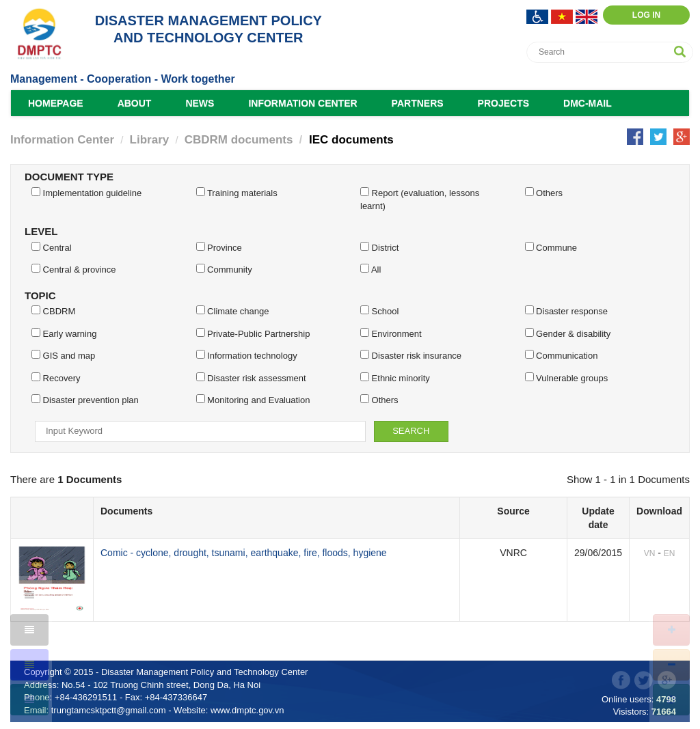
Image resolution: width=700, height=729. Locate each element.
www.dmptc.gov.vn (247, 710)
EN (670, 553)
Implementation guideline (86, 193)
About (135, 103)
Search (411, 431)
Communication (562, 355)
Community (224, 269)
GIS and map (63, 355)
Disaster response (566, 311)
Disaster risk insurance (411, 355)
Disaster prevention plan (85, 400)
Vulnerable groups (567, 378)
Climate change (233, 311)
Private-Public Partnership (253, 333)
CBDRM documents (239, 140)
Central (52, 247)
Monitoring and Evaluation (253, 400)
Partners (418, 103)
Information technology (247, 355)
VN (650, 553)
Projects (503, 103)
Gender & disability (568, 333)
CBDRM (53, 311)
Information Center (302, 103)
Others (544, 193)
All (371, 269)
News (200, 103)
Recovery (56, 378)
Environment (391, 333)
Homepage (56, 103)
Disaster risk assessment (251, 378)
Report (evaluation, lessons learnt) (420, 199)
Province (219, 247)
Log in (646, 15)
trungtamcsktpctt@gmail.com (109, 710)
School (379, 311)
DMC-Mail (588, 103)
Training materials (237, 193)
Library (150, 140)
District (379, 247)
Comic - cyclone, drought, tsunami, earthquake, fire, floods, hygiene (244, 553)
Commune (551, 247)
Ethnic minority (395, 378)
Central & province (74, 269)
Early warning (64, 333)
